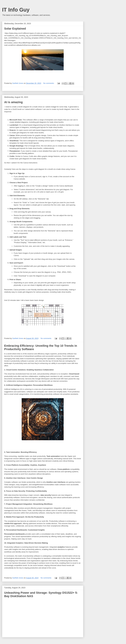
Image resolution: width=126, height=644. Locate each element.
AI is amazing (13, 102)
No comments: (49, 83)
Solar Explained (15, 29)
